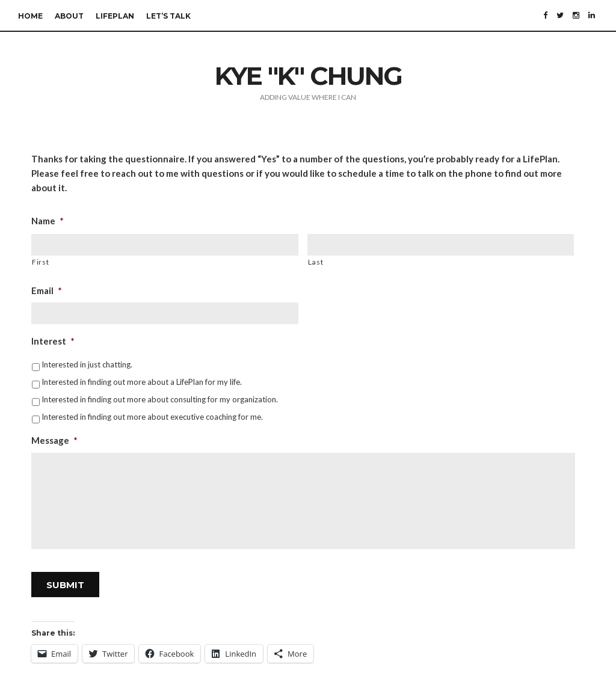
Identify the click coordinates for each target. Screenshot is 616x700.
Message (54, 440)
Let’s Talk (168, 16)
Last (316, 262)
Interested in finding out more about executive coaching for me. (152, 417)
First (40, 262)
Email (47, 290)
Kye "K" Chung (308, 76)
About (69, 16)
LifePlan (115, 16)
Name (48, 221)
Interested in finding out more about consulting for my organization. (160, 399)
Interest (53, 341)
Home (30, 16)
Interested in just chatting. (87, 364)
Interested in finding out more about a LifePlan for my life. (142, 382)
